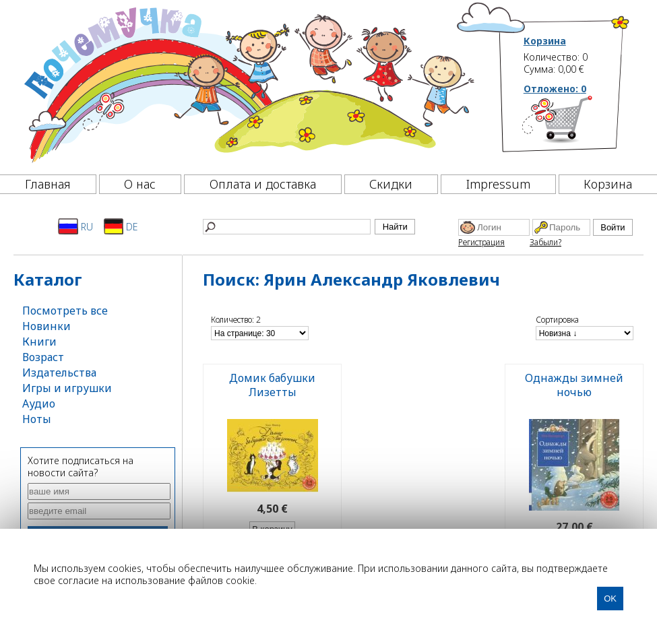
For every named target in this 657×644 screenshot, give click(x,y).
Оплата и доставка (263, 184)
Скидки (391, 184)
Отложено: (555, 89)
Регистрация (481, 242)
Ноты (37, 419)
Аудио (39, 404)
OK (610, 599)
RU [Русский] (75, 226)
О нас (140, 184)
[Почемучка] (248, 84)
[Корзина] (577, 125)
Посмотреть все (65, 311)
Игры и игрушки (67, 388)
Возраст (43, 357)
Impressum (498, 184)
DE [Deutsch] (121, 226)
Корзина (545, 41)
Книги (39, 342)
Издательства (59, 373)
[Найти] (287, 227)
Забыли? (545, 242)
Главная (48, 184)
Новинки (46, 326)
